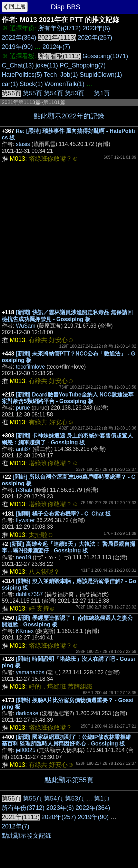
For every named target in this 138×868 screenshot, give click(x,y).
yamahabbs (30, 672)
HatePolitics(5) (22, 75)
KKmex (25, 631)
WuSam (26, 326)
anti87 (23, 449)
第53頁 (75, 93)
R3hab (24, 490)
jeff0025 (26, 750)
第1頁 (102, 93)
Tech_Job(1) (61, 75)
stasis (23, 144)
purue (23, 408)
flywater (25, 520)
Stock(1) (31, 84)
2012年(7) (56, 47)
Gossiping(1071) (105, 56)
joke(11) (47, 65)
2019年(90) (17, 47)
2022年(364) (19, 38)
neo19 (24, 557)
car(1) (10, 84)
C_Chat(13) (18, 65)
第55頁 (32, 93)
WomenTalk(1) (65, 84)
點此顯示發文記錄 (27, 836)
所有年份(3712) (59, 28)
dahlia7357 (29, 594)
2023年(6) (96, 28)
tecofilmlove (30, 367)
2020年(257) (95, 38)
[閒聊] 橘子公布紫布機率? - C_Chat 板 (63, 514)
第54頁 (53, 93)
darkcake (27, 713)
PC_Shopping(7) (83, 65)
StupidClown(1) (101, 75)
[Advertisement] (69, 235)
